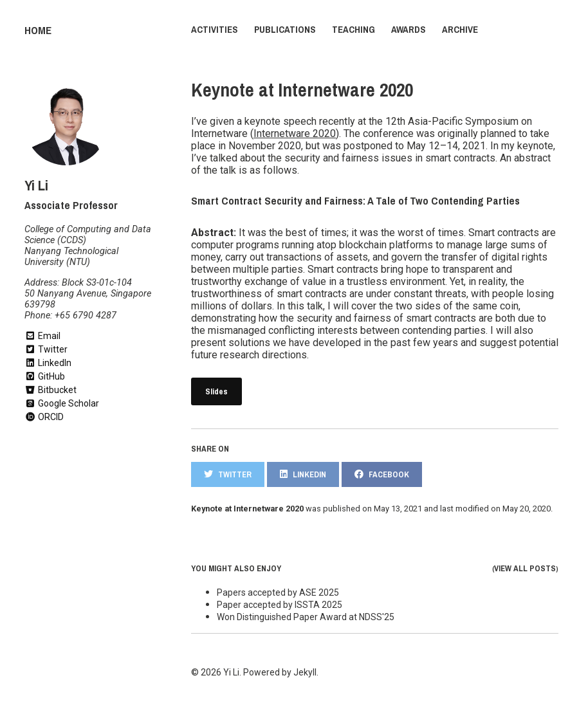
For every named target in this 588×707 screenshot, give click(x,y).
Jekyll (305, 670)
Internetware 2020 (295, 132)
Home (37, 30)
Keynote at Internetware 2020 (302, 88)
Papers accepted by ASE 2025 (278, 591)
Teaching (354, 30)
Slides (216, 390)
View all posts (525, 566)
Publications (285, 30)
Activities (215, 30)
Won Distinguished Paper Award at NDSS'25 (306, 615)
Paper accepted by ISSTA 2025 (280, 603)
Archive (460, 30)
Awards (409, 30)
